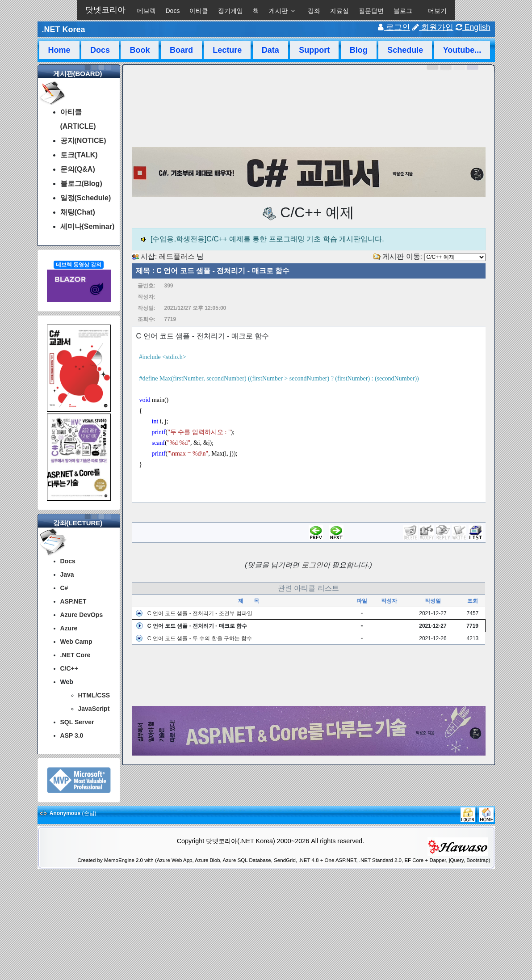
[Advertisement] (309, 676)
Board (181, 50)
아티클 (199, 11)
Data (270, 50)
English (473, 27)
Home (59, 50)
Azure (69, 628)
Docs (173, 11)
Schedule (405, 50)
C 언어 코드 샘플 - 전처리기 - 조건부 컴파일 (200, 613)
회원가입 (433, 27)
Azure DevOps (82, 615)
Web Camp (76, 642)
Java (67, 574)
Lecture (227, 50)
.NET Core (75, 655)
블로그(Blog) (81, 184)
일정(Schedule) (86, 198)
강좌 (314, 11)
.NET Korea (64, 30)
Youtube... (462, 50)
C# (64, 588)
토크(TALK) (79, 155)
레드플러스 (177, 256)
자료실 (339, 11)
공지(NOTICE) (83, 141)
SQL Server (77, 722)
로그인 (394, 27)
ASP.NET (73, 601)
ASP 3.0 (72, 735)
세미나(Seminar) (88, 226)
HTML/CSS (94, 695)
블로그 (403, 11)
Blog (359, 50)
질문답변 (371, 11)
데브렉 (147, 11)
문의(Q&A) (78, 169)
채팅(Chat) (78, 212)
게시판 (278, 11)
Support (314, 50)
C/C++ (69, 668)
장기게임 (230, 11)
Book (140, 50)
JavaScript (94, 709)
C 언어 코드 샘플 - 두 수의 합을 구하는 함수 (200, 638)
